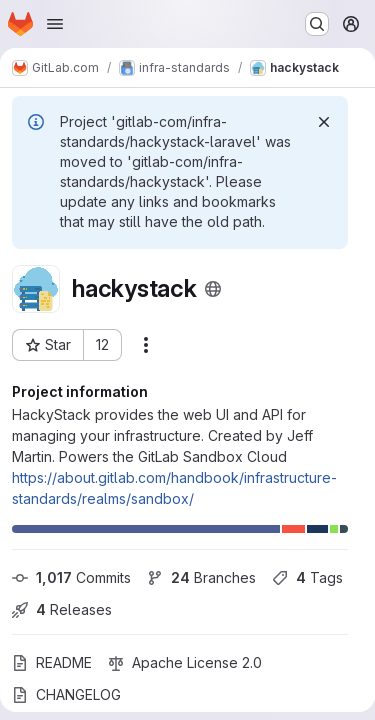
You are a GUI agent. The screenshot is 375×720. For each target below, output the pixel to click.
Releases (62, 609)
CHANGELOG (66, 694)
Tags (307, 577)
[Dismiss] (324, 122)
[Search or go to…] (317, 24)
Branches (201, 577)
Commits (71, 577)
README (52, 662)
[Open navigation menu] (55, 24)
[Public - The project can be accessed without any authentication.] (213, 289)
